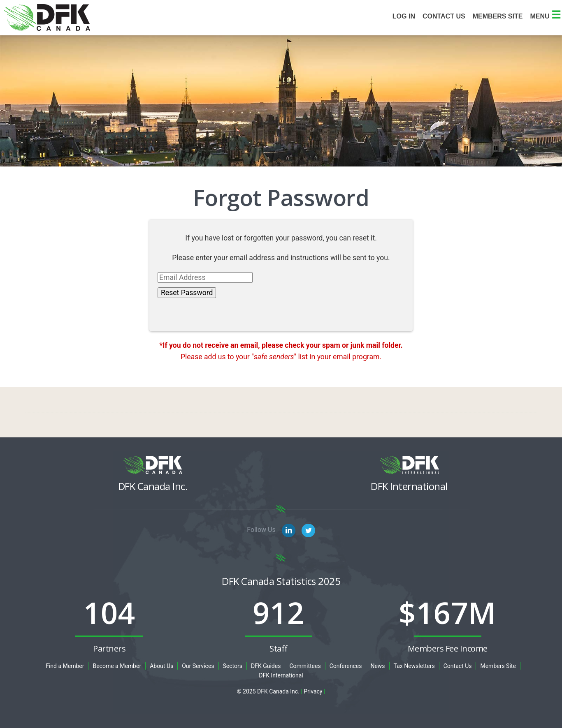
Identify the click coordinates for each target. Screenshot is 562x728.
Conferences (346, 666)
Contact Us (444, 16)
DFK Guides (266, 666)
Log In (404, 16)
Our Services (198, 666)
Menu (545, 16)
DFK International (281, 675)
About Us (161, 666)
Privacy (313, 691)
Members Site (498, 666)
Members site (498, 16)
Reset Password (187, 293)
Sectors (233, 666)
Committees (305, 666)
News (377, 666)
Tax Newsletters (414, 666)
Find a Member (65, 666)
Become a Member (117, 666)
